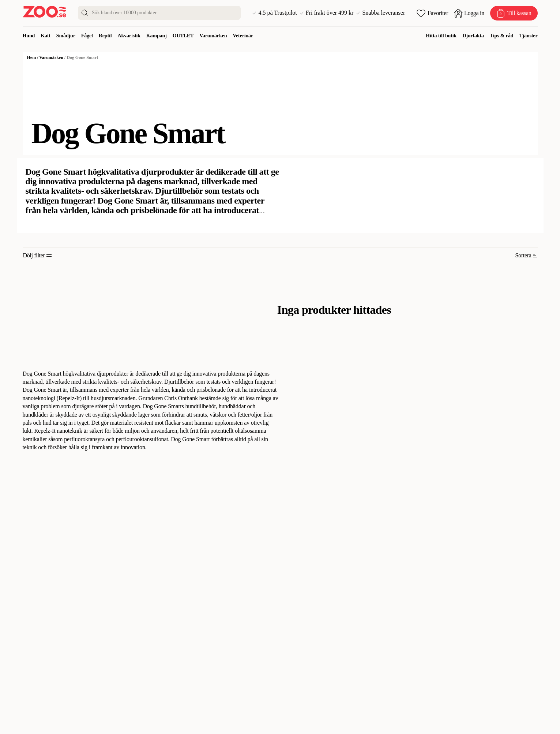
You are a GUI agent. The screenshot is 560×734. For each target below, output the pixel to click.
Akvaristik (129, 36)
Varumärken (213, 36)
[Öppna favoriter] (432, 13)
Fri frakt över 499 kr (327, 13)
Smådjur (66, 36)
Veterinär (243, 36)
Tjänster (528, 36)
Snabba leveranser (381, 13)
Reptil (105, 36)
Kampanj (157, 36)
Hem (32, 57)
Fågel (87, 36)
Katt (46, 36)
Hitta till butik (441, 36)
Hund (29, 36)
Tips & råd (501, 36)
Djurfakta (473, 36)
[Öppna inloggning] (469, 13)
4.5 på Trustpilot (275, 13)
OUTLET (183, 36)
